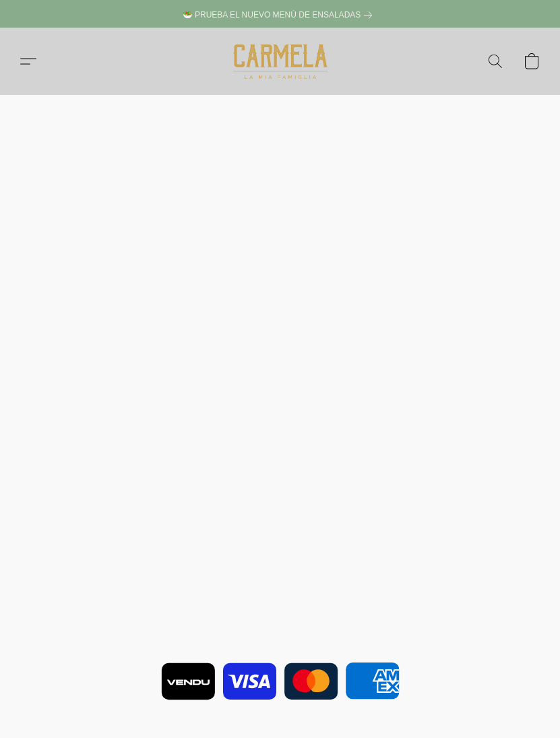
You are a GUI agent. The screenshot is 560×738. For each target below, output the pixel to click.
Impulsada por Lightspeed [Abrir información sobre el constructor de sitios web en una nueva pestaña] (280, 704)
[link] (280, 15)
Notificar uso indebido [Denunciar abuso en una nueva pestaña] (280, 685)
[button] (280, 61)
